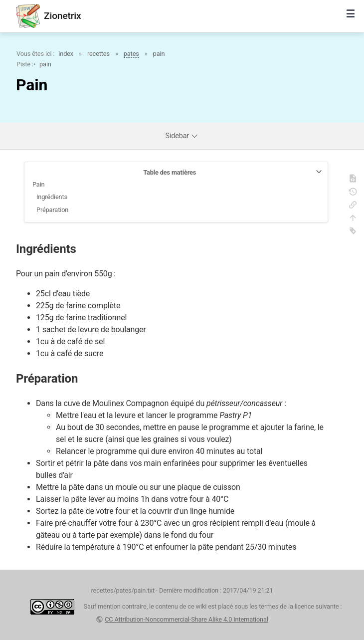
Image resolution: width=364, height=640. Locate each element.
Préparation (52, 210)
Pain (39, 184)
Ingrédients (52, 197)
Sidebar (182, 136)
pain (159, 54)
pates (131, 54)
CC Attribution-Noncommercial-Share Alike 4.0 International (186, 619)
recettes (98, 54)
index (66, 54)
